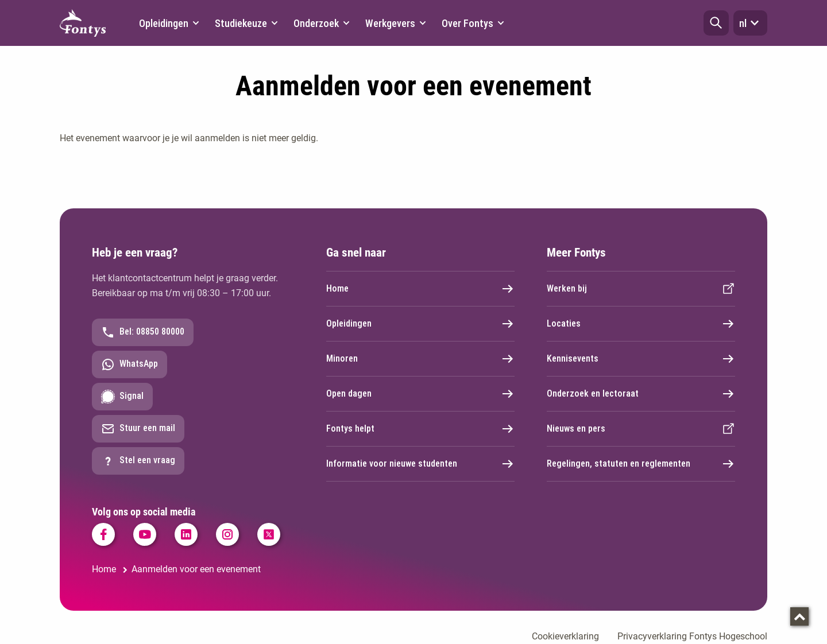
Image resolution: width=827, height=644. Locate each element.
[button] (716, 23)
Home (420, 289)
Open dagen (420, 394)
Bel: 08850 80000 (143, 332)
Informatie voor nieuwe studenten (420, 464)
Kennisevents (641, 359)
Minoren (420, 359)
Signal (122, 397)
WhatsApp (130, 364)
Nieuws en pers (641, 429)
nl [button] (750, 23)
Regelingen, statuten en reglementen (641, 464)
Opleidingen (420, 324)
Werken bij (641, 289)
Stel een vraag (138, 461)
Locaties (641, 324)
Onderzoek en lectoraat (641, 394)
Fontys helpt (420, 429)
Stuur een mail (138, 429)
